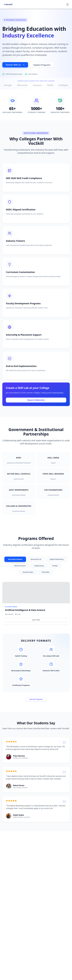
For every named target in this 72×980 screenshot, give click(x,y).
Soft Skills (46, 572)
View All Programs (36, 699)
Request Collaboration (36, 400)
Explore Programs (42, 65)
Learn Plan (36, 620)
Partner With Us (15, 65)
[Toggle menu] (68, 4)
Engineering (39, 566)
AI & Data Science (15, 559)
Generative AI (36, 559)
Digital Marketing (57, 559)
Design (55, 566)
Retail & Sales (28, 572)
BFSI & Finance (20, 566)
